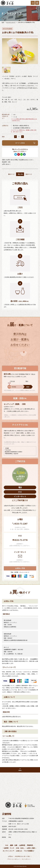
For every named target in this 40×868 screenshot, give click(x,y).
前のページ (11, 174)
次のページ (29, 174)
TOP (3, 22)
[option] (20, 51)
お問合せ (11, 856)
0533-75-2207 (21, 524)
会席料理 (22, 845)
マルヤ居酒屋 (28, 851)
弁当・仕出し (20, 848)
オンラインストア (11, 22)
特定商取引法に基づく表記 (23, 856)
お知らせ (19, 851)
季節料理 (30, 845)
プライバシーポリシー (14, 859)
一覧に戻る (20, 174)
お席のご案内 (31, 848)
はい (14, 114)
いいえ (14, 117)
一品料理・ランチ (8, 848)
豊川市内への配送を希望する (20, 126)
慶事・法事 (14, 845)
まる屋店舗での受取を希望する (21, 128)
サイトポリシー (26, 859)
